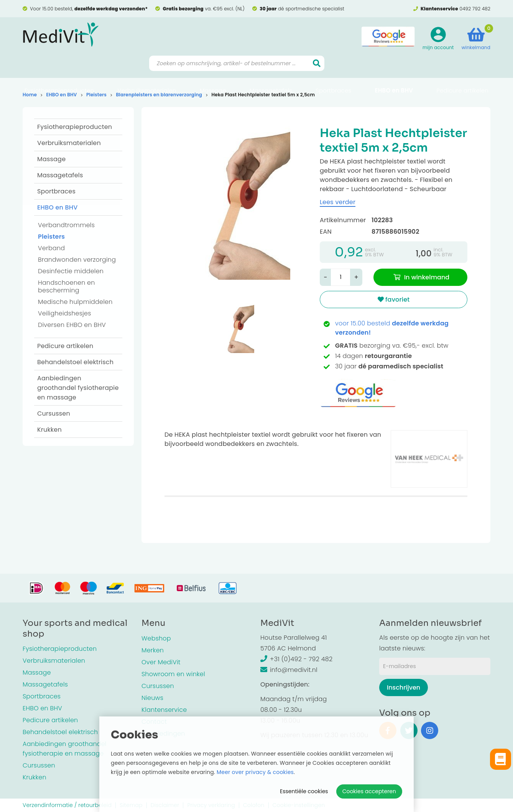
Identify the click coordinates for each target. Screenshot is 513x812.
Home (30, 95)
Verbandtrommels (66, 225)
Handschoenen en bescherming (67, 286)
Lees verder (338, 202)
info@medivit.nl (289, 670)
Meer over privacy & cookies (255, 772)
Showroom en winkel (173, 674)
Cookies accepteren (369, 791)
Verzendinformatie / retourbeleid (67, 805)
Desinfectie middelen (71, 271)
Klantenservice (164, 710)
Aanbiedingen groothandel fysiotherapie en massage (78, 388)
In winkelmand (427, 277)
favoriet (394, 300)
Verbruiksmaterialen (147, 71)
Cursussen (54, 413)
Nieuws (152, 698)
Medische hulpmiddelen (75, 302)
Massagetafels (271, 71)
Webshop (156, 638)
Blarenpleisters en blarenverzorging (159, 95)
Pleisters (96, 95)
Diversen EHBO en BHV (72, 325)
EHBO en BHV (394, 71)
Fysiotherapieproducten (59, 71)
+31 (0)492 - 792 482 (296, 659)
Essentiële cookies (304, 791)
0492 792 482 (475, 9)
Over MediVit (161, 662)
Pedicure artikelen (462, 71)
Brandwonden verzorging (77, 260)
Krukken (49, 430)
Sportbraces (333, 71)
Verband (51, 248)
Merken (153, 650)
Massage (213, 71)
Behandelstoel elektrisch (75, 362)
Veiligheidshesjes (65, 313)
